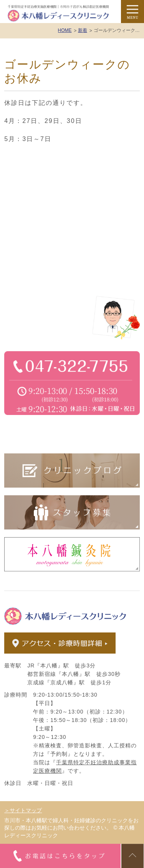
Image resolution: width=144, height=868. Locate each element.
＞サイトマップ (23, 810)
